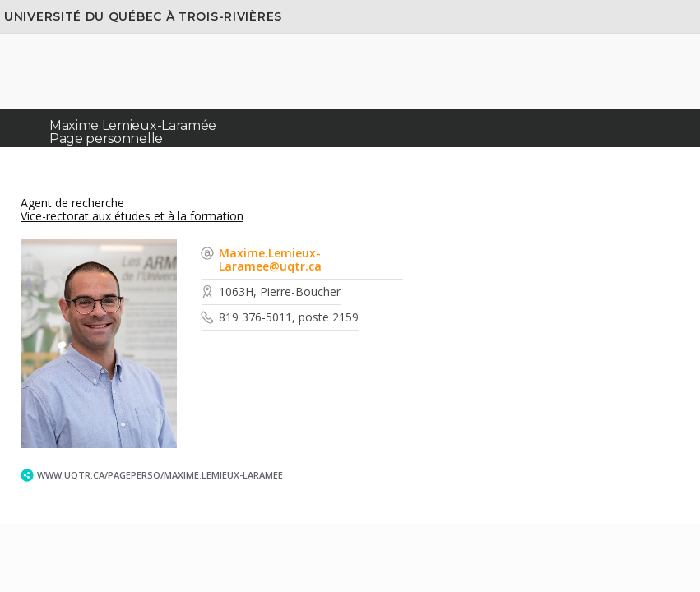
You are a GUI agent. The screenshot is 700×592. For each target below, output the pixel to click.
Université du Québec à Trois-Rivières (143, 16)
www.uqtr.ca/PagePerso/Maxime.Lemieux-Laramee (160, 475)
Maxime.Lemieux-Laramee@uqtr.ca (270, 259)
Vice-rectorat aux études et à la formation (132, 216)
